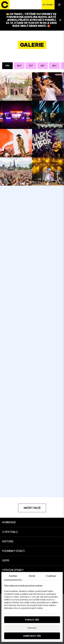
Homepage (9, 522)
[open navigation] (59, 5)
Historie (8, 541)
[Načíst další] (32, 508)
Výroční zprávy (13, 570)
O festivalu (10, 532)
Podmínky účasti (13, 551)
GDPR (6, 561)
